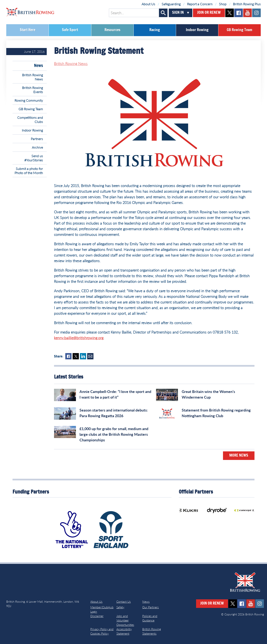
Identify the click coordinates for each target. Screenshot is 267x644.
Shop (223, 4)
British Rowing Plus (247, 4)
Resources (112, 30)
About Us (148, 4)
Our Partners (151, 607)
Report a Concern (200, 4)
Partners (37, 139)
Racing (155, 30)
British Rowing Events (33, 90)
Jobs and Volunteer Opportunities (125, 620)
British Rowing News (33, 77)
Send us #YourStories (34, 158)
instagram (256, 13)
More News (239, 456)
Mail (90, 356)
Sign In (178, 13)
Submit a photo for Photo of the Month (29, 171)
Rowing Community (29, 100)
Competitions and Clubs (30, 119)
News (38, 66)
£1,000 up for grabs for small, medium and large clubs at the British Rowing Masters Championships (114, 434)
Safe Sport (70, 30)
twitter (230, 13)
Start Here (28, 30)
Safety (120, 607)
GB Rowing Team (239, 30)
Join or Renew (209, 13)
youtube (247, 13)
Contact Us (124, 602)
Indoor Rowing (197, 30)
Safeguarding (171, 4)
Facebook (68, 356)
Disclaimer (97, 616)
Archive (37, 147)
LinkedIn (83, 356)
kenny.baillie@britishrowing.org (79, 338)
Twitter (76, 356)
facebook (239, 13)
